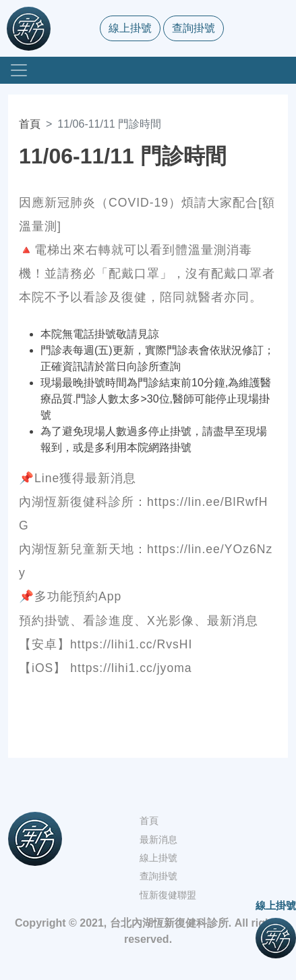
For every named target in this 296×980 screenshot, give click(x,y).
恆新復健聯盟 (168, 895)
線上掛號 (130, 28)
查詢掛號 (194, 28)
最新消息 (158, 840)
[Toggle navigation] (19, 70)
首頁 (30, 124)
